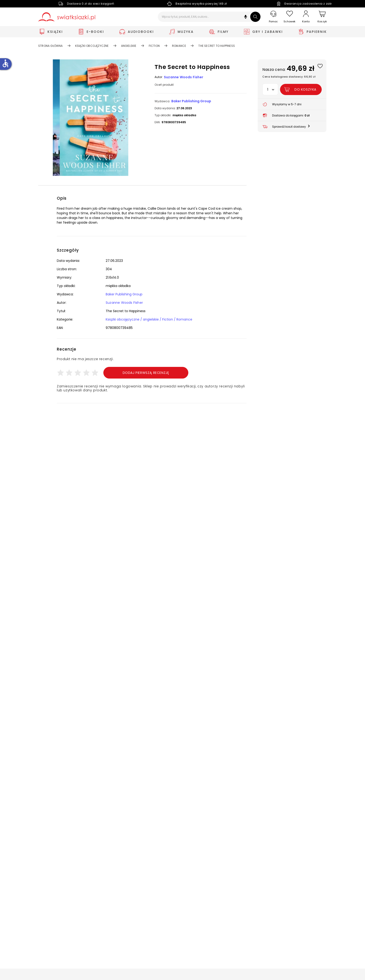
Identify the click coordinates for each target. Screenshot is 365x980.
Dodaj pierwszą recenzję (146, 373)
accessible (5, 63)
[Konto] (306, 17)
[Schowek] (290, 17)
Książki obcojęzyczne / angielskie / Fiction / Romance (149, 319)
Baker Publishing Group (191, 101)
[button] (246, 17)
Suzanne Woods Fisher (184, 77)
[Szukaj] (255, 17)
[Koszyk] (322, 17)
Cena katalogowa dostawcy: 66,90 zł (289, 77)
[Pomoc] (273, 17)
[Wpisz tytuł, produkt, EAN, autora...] (209, 17)
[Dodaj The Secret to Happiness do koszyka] (301, 89)
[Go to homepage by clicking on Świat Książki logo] (67, 17)
